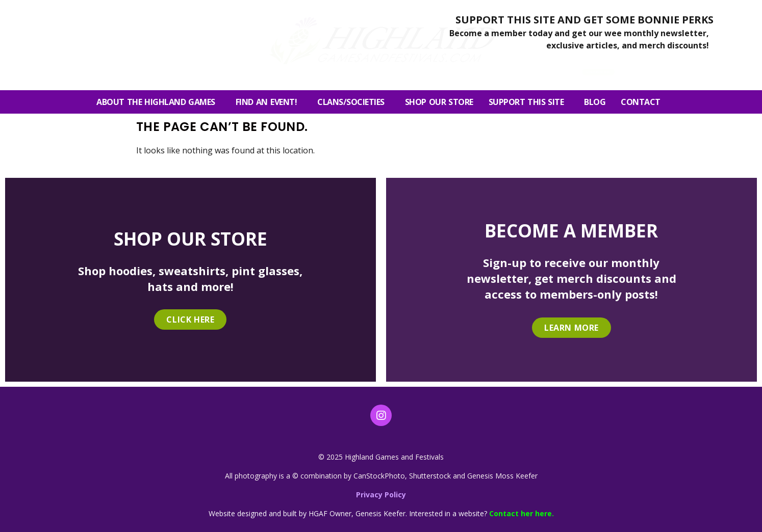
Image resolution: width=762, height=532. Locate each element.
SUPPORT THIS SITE (529, 102)
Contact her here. (522, 513)
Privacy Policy (381, 495)
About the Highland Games (158, 102)
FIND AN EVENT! (269, 102)
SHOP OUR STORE (439, 102)
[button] (665, 68)
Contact (643, 102)
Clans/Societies (353, 102)
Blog (595, 102)
